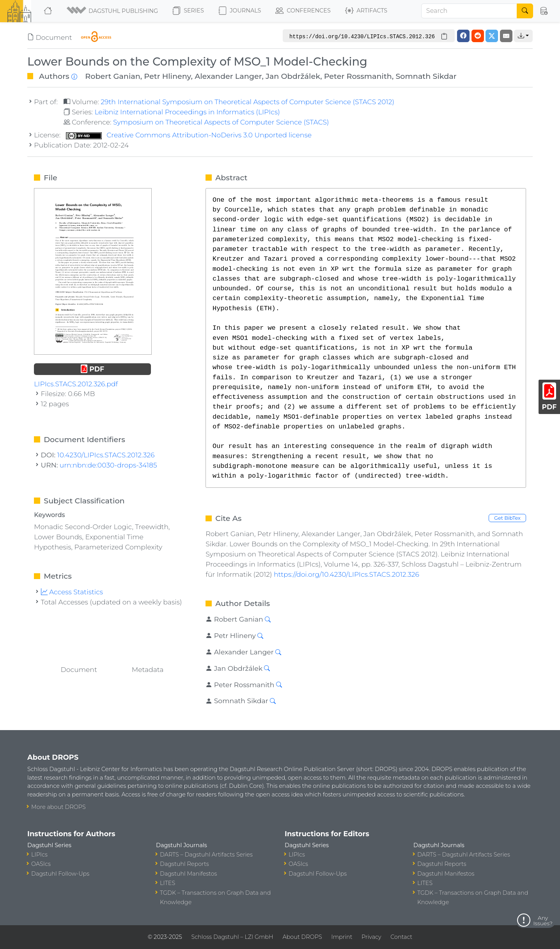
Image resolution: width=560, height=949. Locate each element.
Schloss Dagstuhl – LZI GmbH (232, 937)
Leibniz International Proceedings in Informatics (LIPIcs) (187, 112)
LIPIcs (39, 855)
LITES (167, 883)
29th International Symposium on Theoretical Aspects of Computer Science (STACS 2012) (247, 102)
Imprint (342, 937)
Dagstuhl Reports (184, 864)
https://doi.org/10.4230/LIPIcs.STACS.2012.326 (346, 574)
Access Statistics (72, 592)
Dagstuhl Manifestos (188, 874)
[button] (113, 11)
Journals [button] (240, 11)
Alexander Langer (228, 76)
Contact (401, 937)
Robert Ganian (113, 76)
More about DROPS (58, 807)
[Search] (469, 11)
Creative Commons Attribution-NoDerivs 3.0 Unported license (189, 135)
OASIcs (41, 864)
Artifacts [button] (366, 11)
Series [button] (188, 11)
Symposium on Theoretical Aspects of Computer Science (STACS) (221, 122)
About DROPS (302, 937)
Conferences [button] (303, 11)
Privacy (371, 937)
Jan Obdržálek (293, 76)
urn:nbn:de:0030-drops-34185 (108, 465)
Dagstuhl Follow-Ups (60, 874)
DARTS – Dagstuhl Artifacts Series (206, 855)
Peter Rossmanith (358, 76)
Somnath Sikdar (426, 76)
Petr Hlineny (167, 76)
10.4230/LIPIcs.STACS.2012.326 (106, 455)
